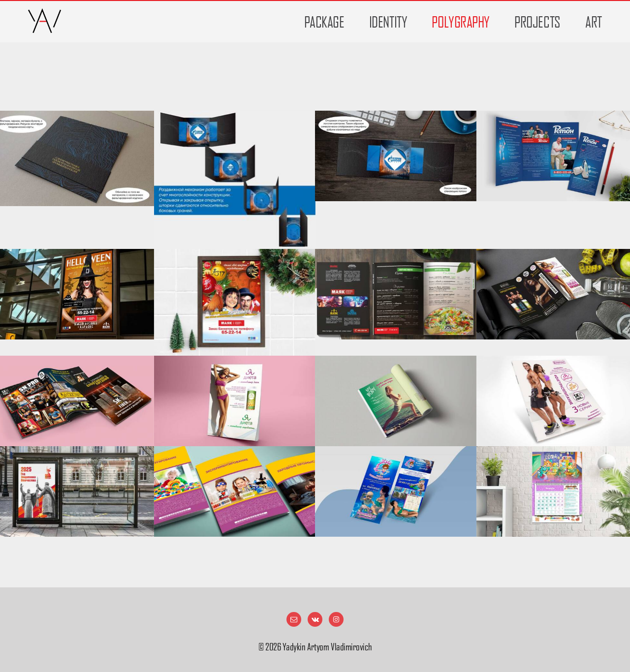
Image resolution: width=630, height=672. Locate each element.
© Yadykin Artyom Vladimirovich (315, 647)
